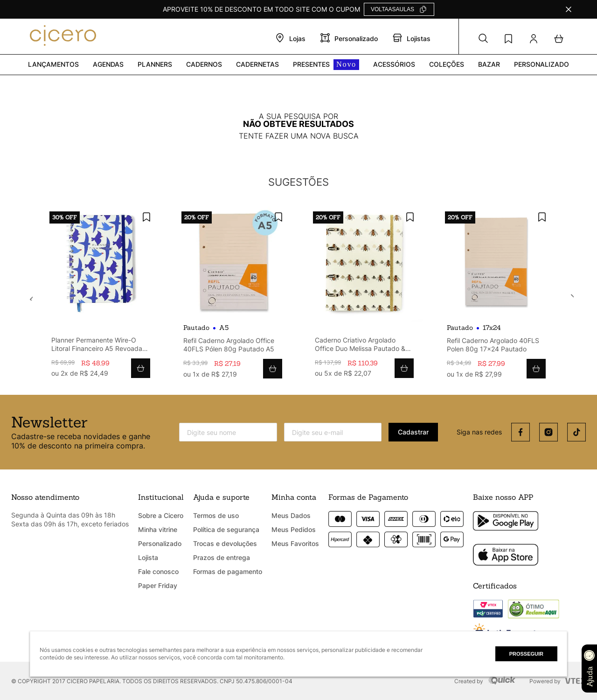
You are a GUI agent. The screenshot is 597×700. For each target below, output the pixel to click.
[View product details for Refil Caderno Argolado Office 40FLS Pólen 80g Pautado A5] (233, 296)
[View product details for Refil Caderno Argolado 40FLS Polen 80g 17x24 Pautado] (496, 296)
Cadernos (204, 64)
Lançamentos (53, 64)
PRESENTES (326, 65)
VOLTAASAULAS (392, 9)
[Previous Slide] (28, 295)
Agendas (108, 64)
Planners (155, 64)
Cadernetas (257, 64)
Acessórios (394, 64)
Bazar (489, 64)
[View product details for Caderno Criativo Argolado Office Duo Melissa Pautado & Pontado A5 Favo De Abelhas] (364, 296)
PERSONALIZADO (541, 64)
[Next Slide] (569, 295)
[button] (483, 39)
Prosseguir (526, 654)
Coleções (447, 64)
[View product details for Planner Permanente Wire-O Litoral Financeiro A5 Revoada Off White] (101, 296)
